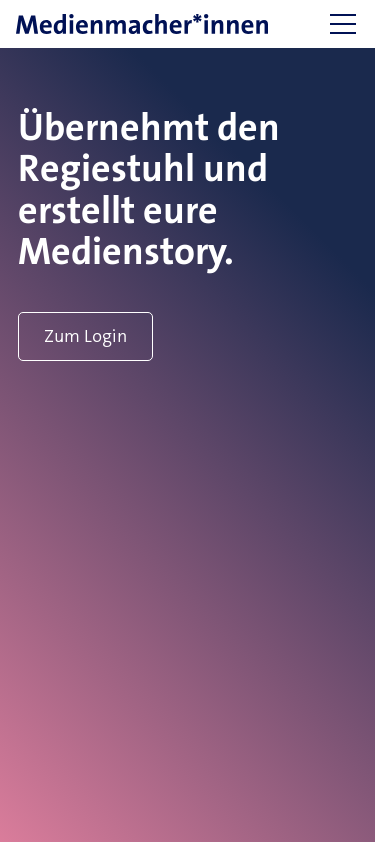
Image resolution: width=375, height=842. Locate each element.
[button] (343, 24)
